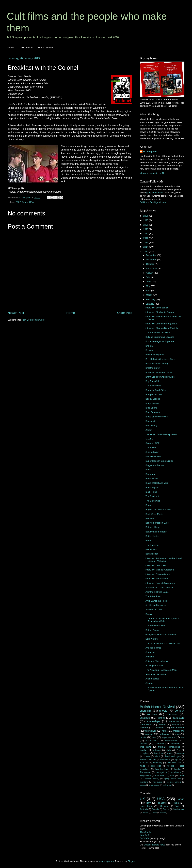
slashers (149, 734)
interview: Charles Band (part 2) (162, 324)
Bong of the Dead (154, 394)
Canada (155, 809)
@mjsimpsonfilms (155, 193)
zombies (152, 714)
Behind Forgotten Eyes (157, 523)
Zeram (149, 430)
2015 (146, 242)
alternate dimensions (169, 747)
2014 (146, 247)
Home (11, 47)
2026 (146, 216)
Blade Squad (152, 487)
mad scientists (174, 763)
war (183, 737)
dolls (169, 750)
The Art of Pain (153, 596)
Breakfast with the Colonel (159, 372)
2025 (146, 220)
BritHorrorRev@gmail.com (153, 202)
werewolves (150, 731)
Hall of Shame (45, 47)
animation (174, 721)
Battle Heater (152, 536)
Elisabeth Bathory (151, 779)
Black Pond (151, 492)
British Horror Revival (157, 707)
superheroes (168, 737)
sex (154, 737)
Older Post (125, 313)
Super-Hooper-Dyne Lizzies (159, 461)
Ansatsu (150, 657)
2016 (146, 238)
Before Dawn (152, 630)
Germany (165, 806)
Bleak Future (152, 479)
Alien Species (152, 679)
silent (157, 756)
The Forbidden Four (156, 626)
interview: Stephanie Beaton (160, 312)
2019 (146, 229)
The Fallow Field (154, 386)
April (149, 291)
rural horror (161, 775)
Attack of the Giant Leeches (159, 588)
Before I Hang (153, 527)
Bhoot (148, 505)
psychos (145, 718)
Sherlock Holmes (148, 760)
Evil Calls (145, 838)
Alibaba (149, 683)
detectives (158, 753)
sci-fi (172, 775)
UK (142, 799)
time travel (146, 747)
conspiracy (145, 753)
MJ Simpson (150, 152)
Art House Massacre (156, 605)
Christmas (151, 740)
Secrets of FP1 (153, 443)
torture (181, 775)
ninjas (142, 766)
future (25, 202)
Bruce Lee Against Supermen (160, 341)
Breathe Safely (153, 368)
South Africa (179, 809)
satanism (175, 744)
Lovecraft (159, 744)
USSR (154, 812)
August (150, 273)
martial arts (179, 731)
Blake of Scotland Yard (157, 483)
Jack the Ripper (162, 769)
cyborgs (157, 750)
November (152, 260)
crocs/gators (161, 772)
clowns (147, 756)
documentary (178, 728)
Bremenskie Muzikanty (157, 364)
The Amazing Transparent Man (161, 670)
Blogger (132, 861)
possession (156, 766)
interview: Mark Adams (157, 579)
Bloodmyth (151, 421)
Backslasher (152, 554)
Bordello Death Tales (156, 390)
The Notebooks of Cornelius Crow (163, 643)
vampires (172, 714)
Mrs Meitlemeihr (154, 456)
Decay (149, 614)
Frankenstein (171, 740)
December (152, 255)
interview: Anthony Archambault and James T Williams (164, 560)
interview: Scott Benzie (157, 308)
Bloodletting (151, 425)
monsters (159, 728)
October (150, 264)
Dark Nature (152, 639)
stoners (143, 785)
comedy (180, 711)
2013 (146, 251)
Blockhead (151, 474)
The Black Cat (153, 501)
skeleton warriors (174, 782)
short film (146, 711)
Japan (181, 799)
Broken (149, 346)
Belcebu (150, 518)
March (149, 295)
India (176, 803)
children (144, 728)
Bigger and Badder (155, 465)
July (148, 277)
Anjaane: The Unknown (157, 661)
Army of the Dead (154, 610)
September (152, 269)
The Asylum (145, 772)
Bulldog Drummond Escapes (160, 337)
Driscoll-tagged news (155, 845)
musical (144, 744)
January (150, 304)
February (151, 299)
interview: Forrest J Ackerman (161, 583)
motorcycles (157, 782)
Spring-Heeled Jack (172, 779)
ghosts (163, 711)
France (166, 809)
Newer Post (16, 313)
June (149, 282)
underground (154, 785)
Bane (148, 540)
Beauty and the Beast (156, 532)
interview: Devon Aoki (156, 565)
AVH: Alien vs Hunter (156, 674)
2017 (146, 234)
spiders (170, 753)
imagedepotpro (106, 861)
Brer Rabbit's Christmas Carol (161, 359)
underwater (167, 785)
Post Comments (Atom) (33, 320)
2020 (146, 225)
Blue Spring (151, 408)
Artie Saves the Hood (156, 601)
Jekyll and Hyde (173, 756)
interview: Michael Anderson (160, 570)
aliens (161, 718)
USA (31, 202)
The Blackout (152, 496)
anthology (164, 734)
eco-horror (176, 772)
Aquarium (150, 652)
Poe (178, 750)
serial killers (146, 725)
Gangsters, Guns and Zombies (161, 634)
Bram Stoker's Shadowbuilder (160, 377)
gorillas (143, 750)
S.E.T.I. (149, 439)
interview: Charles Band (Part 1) (162, 328)
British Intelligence (155, 355)
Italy (148, 803)
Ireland (146, 812)
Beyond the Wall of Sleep (158, 510)
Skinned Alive (152, 452)
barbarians (165, 760)
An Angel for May (154, 665)
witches (176, 725)
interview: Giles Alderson (158, 574)
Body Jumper (152, 403)
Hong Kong (146, 806)
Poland (163, 812)
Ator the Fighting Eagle (157, 592)
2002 (18, 202)
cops (177, 734)
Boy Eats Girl (152, 381)
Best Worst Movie (154, 514)
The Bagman (152, 545)
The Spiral (151, 448)
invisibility (158, 763)
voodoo (171, 766)
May (148, 286)
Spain (177, 806)
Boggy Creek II (153, 399)
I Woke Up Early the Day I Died (161, 434)
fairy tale (144, 763)
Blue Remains (153, 412)
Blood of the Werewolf (157, 417)
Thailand (162, 803)
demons (162, 725)
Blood (148, 470)
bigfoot (178, 760)
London (178, 769)
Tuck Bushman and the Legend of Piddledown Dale (163, 620)
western (181, 753)
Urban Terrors (26, 47)
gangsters (178, 718)
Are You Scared (153, 648)
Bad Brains (151, 549)
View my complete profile (152, 173)
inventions (144, 782)
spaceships (153, 721)
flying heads (145, 775)
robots (143, 737)
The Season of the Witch (158, 333)
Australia (144, 809)
